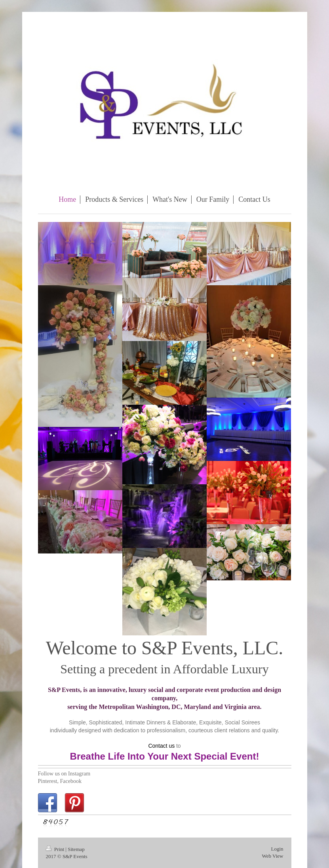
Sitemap (76, 849)
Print (56, 849)
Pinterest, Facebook (60, 781)
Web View (273, 856)
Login (277, 849)
